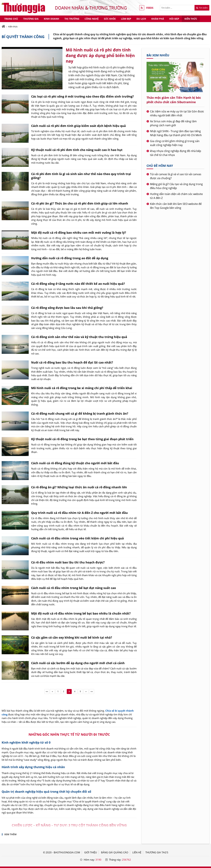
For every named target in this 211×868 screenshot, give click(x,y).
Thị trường (72, 19)
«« (47, 691)
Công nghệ (92, 19)
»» (92, 691)
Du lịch (141, 19)
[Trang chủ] (3, 26)
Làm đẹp (126, 19)
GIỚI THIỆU (91, 852)
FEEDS (150, 8)
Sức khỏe (110, 19)
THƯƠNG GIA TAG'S (157, 852)
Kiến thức (191, 19)
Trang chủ (11, 19)
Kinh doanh (52, 19)
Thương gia (31, 19)
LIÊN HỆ (137, 852)
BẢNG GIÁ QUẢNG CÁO (115, 852)
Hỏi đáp (174, 19)
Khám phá (158, 19)
